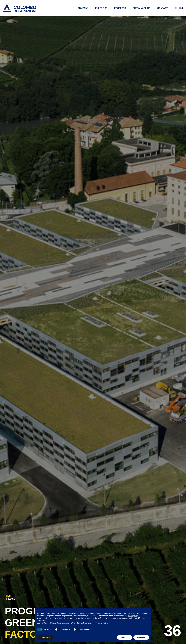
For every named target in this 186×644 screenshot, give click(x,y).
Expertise (101, 8)
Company (83, 8)
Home (8, 596)
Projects (120, 8)
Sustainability (142, 8)
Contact (163, 8)
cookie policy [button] (133, 616)
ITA (176, 8)
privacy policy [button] (127, 613)
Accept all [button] (141, 637)
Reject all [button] (125, 637)
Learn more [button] (45, 637)
